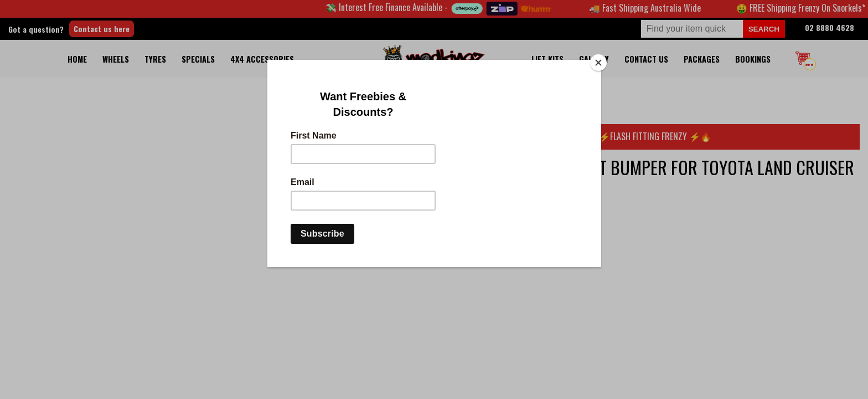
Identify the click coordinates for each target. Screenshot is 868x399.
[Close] (598, 63)
